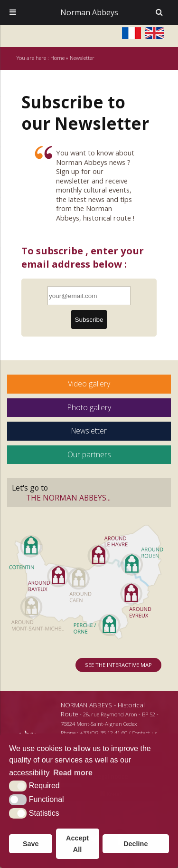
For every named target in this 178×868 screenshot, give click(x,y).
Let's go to (89, 492)
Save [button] (31, 844)
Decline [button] (136, 844)
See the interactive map (118, 665)
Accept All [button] (77, 844)
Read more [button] (73, 773)
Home (57, 58)
